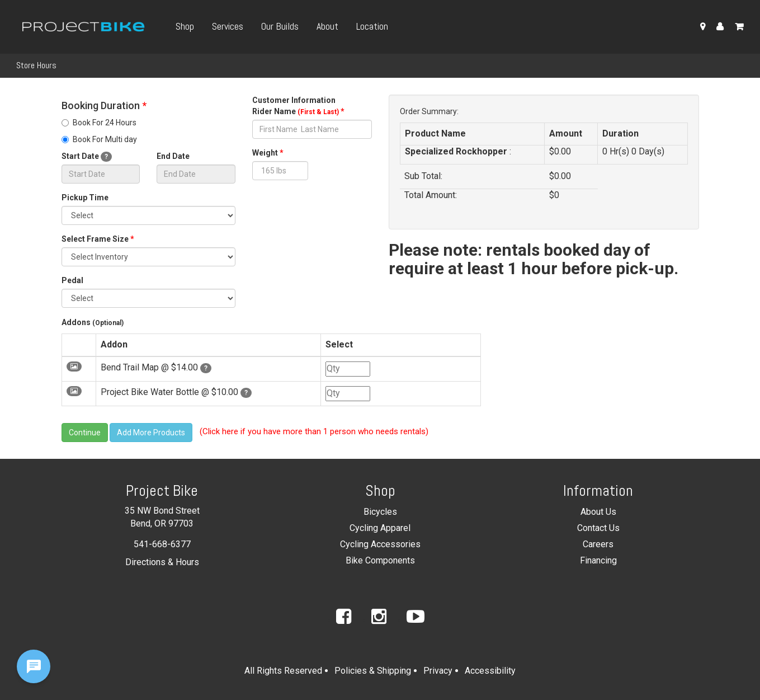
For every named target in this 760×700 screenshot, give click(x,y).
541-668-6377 (162, 544)
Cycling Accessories (380, 544)
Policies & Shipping (373, 671)
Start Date (87, 157)
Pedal (72, 280)
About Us (598, 512)
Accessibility (490, 671)
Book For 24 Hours (99, 123)
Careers (598, 544)
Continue (85, 433)
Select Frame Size (98, 239)
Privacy (438, 671)
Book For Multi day (99, 139)
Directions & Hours (162, 562)
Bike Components (380, 560)
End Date (173, 156)
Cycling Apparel (380, 528)
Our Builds (280, 26)
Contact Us (598, 528)
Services (228, 26)
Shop (185, 26)
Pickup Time (85, 198)
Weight (268, 153)
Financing (598, 560)
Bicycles (380, 512)
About (327, 26)
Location (372, 26)
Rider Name (298, 111)
